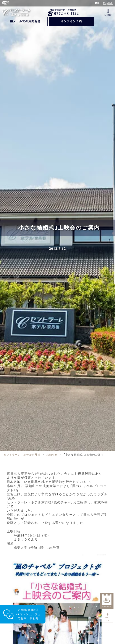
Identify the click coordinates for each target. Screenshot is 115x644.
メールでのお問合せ (25, 21)
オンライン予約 (71, 21)
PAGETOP (108, 619)
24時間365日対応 (28, 614)
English (108, 3)
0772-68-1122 (66, 14)
